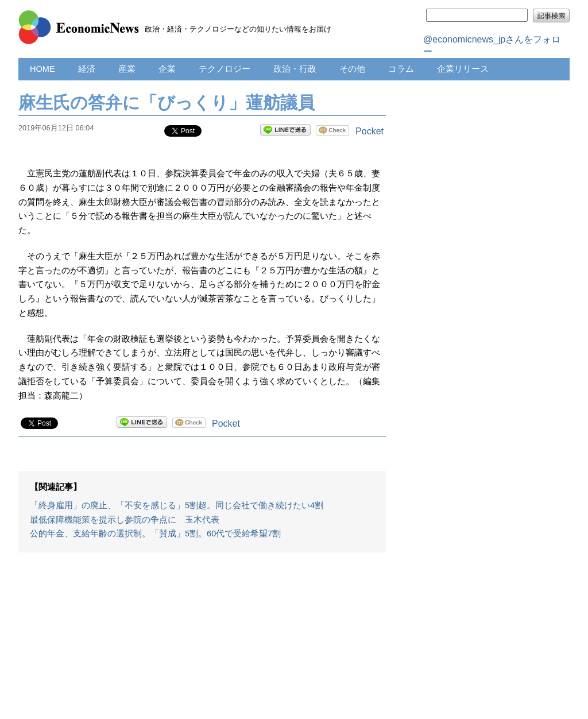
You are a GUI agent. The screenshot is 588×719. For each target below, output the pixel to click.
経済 (87, 69)
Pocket (370, 131)
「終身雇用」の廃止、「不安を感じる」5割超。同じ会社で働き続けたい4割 (177, 505)
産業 (127, 69)
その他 (352, 69)
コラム (401, 69)
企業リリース (463, 69)
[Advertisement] (202, 641)
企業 (167, 69)
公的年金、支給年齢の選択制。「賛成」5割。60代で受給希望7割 (155, 534)
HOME (42, 69)
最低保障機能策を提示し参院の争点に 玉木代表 (125, 520)
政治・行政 (295, 69)
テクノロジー (225, 69)
